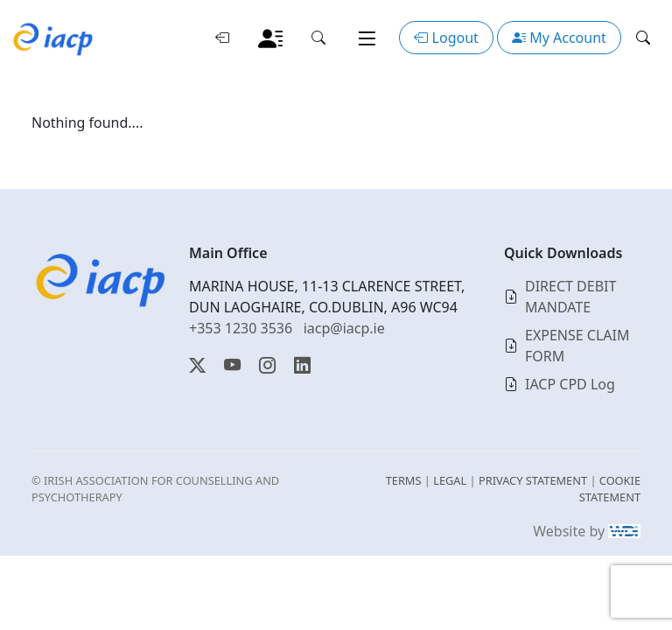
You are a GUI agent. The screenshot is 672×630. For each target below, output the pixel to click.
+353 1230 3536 (241, 328)
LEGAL (450, 480)
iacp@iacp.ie (344, 328)
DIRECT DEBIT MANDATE (570, 297)
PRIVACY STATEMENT (533, 480)
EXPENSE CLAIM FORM (577, 346)
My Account (559, 38)
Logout (446, 38)
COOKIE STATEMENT (610, 489)
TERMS (404, 480)
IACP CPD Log (570, 384)
